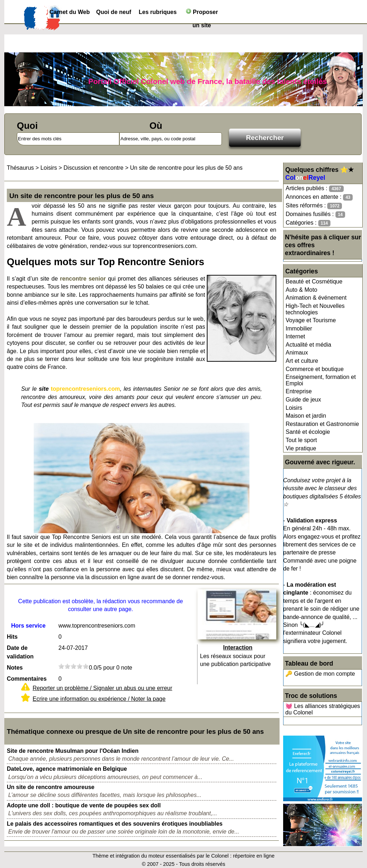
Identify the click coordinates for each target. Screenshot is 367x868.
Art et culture (302, 361)
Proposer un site (202, 13)
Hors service (28, 626)
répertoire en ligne (254, 856)
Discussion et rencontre (93, 168)
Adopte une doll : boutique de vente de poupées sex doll (84, 805)
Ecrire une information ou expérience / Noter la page (99, 699)
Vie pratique (301, 448)
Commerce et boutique (315, 369)
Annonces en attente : (319, 197)
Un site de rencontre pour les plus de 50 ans (186, 168)
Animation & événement (316, 298)
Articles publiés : (315, 189)
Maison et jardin (306, 416)
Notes (15, 668)
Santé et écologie (308, 432)
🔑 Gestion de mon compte (320, 674)
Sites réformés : (314, 206)
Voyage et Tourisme (311, 320)
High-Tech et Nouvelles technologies (315, 309)
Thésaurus (20, 168)
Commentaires (27, 679)
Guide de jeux (303, 400)
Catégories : (308, 223)
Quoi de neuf (114, 12)
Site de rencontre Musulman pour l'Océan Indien (73, 751)
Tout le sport (301, 440)
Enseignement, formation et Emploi (321, 380)
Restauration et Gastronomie (322, 424)
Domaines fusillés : (315, 214)
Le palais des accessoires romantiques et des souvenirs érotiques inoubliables (115, 824)
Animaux (297, 353)
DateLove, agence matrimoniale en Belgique (67, 769)
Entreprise (299, 391)
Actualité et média (308, 345)
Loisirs (294, 408)
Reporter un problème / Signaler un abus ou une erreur (103, 688)
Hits (12, 637)
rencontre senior (83, 279)
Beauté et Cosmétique (314, 281)
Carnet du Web (70, 12)
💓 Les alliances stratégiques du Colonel (323, 709)
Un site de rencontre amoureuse (51, 787)
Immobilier (299, 329)
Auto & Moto (301, 290)
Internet (295, 336)
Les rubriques (158, 12)
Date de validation (20, 652)
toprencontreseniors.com (85, 389)
